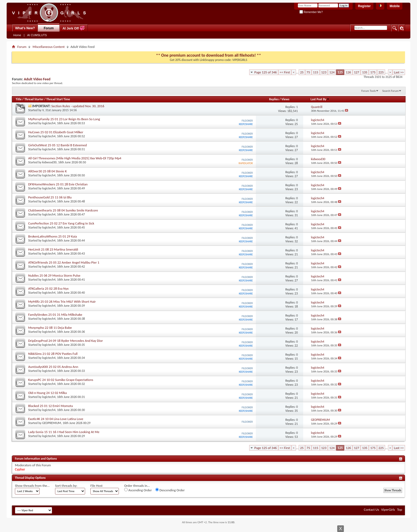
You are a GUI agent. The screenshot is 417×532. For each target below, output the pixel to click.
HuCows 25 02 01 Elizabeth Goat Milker (56, 132)
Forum (49, 28)
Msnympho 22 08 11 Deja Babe (50, 328)
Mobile (395, 6)
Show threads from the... (32, 486)
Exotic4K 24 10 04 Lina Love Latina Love (56, 419)
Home (17, 35)
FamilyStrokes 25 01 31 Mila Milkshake (55, 315)
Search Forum (391, 91)
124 (332, 72)
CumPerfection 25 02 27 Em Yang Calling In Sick (61, 223)
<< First (285, 72)
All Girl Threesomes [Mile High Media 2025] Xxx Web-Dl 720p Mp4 (75, 158)
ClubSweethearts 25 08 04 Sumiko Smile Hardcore (63, 210)
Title (19, 99)
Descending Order (170, 490)
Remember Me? (311, 12)
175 (373, 72)
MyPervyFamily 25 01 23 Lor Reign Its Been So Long (64, 119)
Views (285, 99)
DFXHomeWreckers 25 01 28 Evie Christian (58, 184)
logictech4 (49, 123)
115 (316, 72)
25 (302, 72)
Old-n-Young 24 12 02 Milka (47, 393)
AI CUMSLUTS (37, 35)
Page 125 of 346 (265, 72)
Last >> (399, 72)
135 (365, 72)
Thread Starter (34, 99)
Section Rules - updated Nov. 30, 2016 (78, 106)
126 (348, 72)
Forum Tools (369, 91)
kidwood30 (49, 162)
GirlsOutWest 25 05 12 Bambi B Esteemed (57, 145)
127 (357, 72)
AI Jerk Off (74, 28)
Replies (274, 99)
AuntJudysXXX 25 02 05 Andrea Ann (53, 367)
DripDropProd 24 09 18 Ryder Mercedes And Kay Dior (66, 341)
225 (381, 72)
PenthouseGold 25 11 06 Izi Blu (50, 197)
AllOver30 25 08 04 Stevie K (47, 171)
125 (340, 72)
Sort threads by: (66, 486)
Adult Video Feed (37, 79)
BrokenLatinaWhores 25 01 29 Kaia (53, 236)
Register (364, 6)
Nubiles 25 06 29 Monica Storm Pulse (54, 275)
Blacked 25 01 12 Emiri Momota (51, 406)
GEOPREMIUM (52, 423)
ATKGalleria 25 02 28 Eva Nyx (48, 288)
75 (308, 72)
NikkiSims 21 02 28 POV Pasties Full (53, 354)
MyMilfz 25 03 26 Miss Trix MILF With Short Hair (62, 302)
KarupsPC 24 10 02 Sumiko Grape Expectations (61, 380)
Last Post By (320, 99)
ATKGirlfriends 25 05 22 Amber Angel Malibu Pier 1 (64, 262)
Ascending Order (138, 490)
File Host (97, 486)
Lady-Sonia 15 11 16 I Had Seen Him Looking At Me (64, 432)
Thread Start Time (58, 99)
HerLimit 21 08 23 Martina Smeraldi (53, 249)
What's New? (25, 28)
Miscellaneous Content (49, 47)
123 (324, 72)
